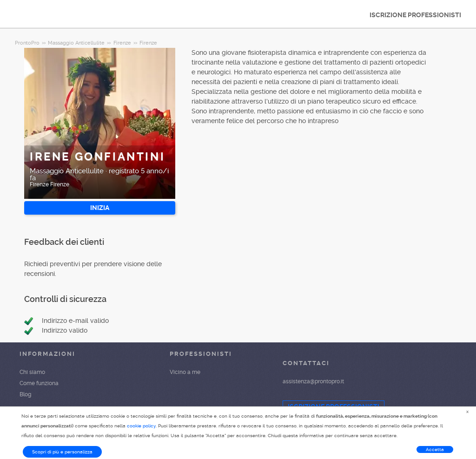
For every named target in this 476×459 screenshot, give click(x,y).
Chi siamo (32, 372)
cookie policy (141, 426)
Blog (25, 394)
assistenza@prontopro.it (313, 381)
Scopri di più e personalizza (62, 452)
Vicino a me (185, 372)
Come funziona (39, 383)
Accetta (435, 449)
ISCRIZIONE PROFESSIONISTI (415, 15)
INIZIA (100, 208)
